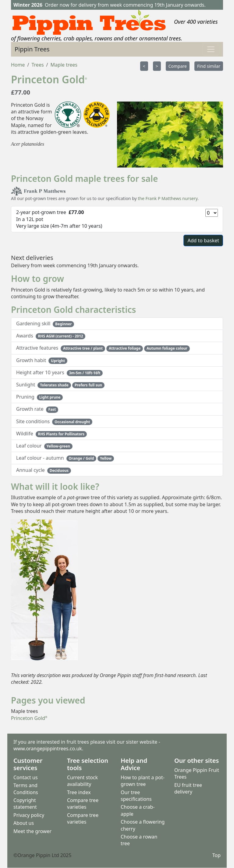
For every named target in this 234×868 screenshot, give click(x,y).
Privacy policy (29, 815)
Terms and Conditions (26, 789)
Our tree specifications (136, 796)
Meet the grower (32, 831)
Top (216, 855)
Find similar (209, 66)
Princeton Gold (29, 718)
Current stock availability (82, 781)
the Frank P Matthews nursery (168, 198)
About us (24, 823)
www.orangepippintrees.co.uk (48, 749)
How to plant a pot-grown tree (143, 781)
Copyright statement (25, 804)
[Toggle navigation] (211, 49)
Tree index (79, 792)
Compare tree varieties (83, 804)
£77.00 (21, 92)
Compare (178, 66)
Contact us (26, 777)
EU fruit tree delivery (188, 788)
